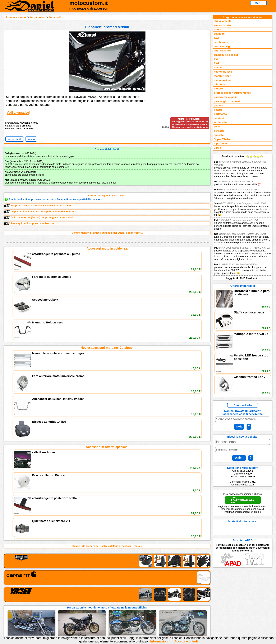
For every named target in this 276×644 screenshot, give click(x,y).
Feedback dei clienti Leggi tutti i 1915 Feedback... (243, 217)
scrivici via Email (104, 599)
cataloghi (220, 34)
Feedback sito (55, 607)
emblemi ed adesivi (226, 55)
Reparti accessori (57, 599)
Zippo (217, 148)
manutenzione (223, 80)
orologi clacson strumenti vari (232, 93)
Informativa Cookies (105, 611)
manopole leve (223, 72)
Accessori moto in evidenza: (107, 248)
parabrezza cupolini (226, 97)
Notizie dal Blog (56, 615)
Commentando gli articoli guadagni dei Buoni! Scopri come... (107, 233)
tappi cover (38, 17)
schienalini (221, 122)
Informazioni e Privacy (107, 607)
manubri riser (222, 76)
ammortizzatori (223, 25)
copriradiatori (222, 51)
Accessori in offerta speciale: (107, 309)
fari (216, 59)
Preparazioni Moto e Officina (63, 611)
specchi (219, 135)
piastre (218, 110)
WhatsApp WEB (243, 500)
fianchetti (55, 17)
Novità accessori (56, 603)
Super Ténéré (222, 139)
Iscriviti (239, 458)
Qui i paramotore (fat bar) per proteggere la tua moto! (39, 217)
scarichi (219, 118)
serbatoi (219, 131)
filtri (216, 63)
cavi (216, 38)
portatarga (220, 114)
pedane (219, 105)
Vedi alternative (18, 113)
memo (31, 139)
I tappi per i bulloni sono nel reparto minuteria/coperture (40, 212)
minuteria (220, 84)
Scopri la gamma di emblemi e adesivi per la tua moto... (40, 206)
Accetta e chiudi (186, 641)
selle (217, 127)
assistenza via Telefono (107, 603)
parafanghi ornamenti (227, 101)
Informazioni (159, 641)
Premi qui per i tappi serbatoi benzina (29, 223)
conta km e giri (223, 46)
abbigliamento (223, 21)
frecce (218, 67)
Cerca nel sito (243, 405)
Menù (259, 3)
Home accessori (15, 17)
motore (218, 89)
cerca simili (15, 139)
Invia (239, 426)
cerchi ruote (221, 42)
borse (217, 29)
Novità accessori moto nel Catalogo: (107, 279)
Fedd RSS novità (103, 615)
